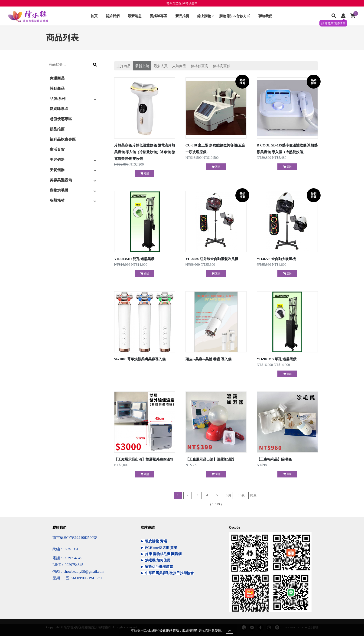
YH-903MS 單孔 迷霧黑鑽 (277, 359)
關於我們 (113, 16)
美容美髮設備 (61, 180)
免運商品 (57, 78)
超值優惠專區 (61, 119)
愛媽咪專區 (158, 16)
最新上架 (142, 66)
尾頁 (253, 495)
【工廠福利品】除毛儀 (274, 459)
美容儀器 (57, 160)
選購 (145, 173)
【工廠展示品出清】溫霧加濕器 (210, 459)
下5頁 (241, 495)
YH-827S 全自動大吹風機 (276, 259)
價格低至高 (200, 66)
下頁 (228, 495)
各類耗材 (57, 200)
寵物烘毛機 (59, 190)
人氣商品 (179, 66)
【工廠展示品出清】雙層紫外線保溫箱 (144, 459)
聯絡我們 (265, 16)
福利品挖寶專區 (63, 139)
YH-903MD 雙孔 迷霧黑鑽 (134, 259)
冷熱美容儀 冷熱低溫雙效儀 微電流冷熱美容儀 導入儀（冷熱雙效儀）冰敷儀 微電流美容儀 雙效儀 (145, 152)
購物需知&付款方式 (235, 16)
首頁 (94, 16)
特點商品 (57, 88)
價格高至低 (222, 66)
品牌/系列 (58, 99)
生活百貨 (57, 149)
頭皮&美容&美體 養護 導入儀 (208, 359)
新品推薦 (182, 16)
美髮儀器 (57, 170)
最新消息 (135, 16)
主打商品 (123, 66)
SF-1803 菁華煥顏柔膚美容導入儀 (140, 359)
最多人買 (161, 66)
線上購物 (205, 16)
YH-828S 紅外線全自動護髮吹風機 (212, 259)
